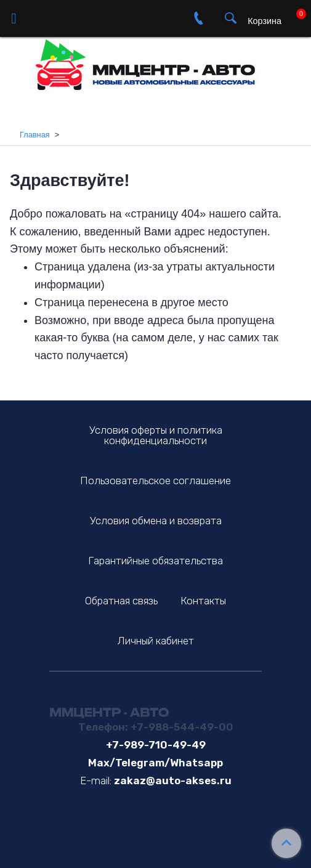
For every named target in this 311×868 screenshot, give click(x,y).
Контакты (203, 601)
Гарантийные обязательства (155, 561)
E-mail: (96, 781)
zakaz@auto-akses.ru (173, 781)
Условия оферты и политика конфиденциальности (156, 435)
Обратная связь (121, 601)
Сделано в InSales (155, 848)
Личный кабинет (156, 641)
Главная (35, 135)
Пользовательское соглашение (155, 481)
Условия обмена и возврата (156, 521)
